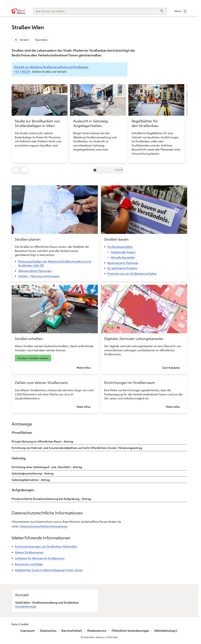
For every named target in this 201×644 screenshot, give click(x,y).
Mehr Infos (84, 368)
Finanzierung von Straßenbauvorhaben (132, 274)
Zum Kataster (171, 368)
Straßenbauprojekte (120, 247)
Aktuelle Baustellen (123, 258)
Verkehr (22, 40)
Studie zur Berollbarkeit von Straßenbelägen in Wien (37, 123)
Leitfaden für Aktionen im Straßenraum (40, 558)
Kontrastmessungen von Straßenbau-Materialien (46, 547)
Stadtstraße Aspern (123, 252)
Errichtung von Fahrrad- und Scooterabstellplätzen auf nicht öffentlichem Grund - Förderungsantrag (77, 448)
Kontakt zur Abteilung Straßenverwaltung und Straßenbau (51, 67)
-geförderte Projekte (122, 268)
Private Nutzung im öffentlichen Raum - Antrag (42, 441)
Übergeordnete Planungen (35, 271)
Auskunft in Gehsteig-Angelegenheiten (91, 123)
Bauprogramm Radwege (123, 263)
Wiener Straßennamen (29, 552)
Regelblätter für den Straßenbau (145, 123)
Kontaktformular (26, 606)
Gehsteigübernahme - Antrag (31, 480)
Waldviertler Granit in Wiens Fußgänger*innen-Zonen (49, 570)
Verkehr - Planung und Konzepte (39, 276)
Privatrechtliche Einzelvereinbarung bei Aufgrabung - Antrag (51, 499)
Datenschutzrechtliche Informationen (44, 526)
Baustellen (42, 40)
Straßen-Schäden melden (33, 358)
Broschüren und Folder (29, 564)
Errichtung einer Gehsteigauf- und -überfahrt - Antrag (47, 467)
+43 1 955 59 (22, 71)
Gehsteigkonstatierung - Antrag (33, 473)
